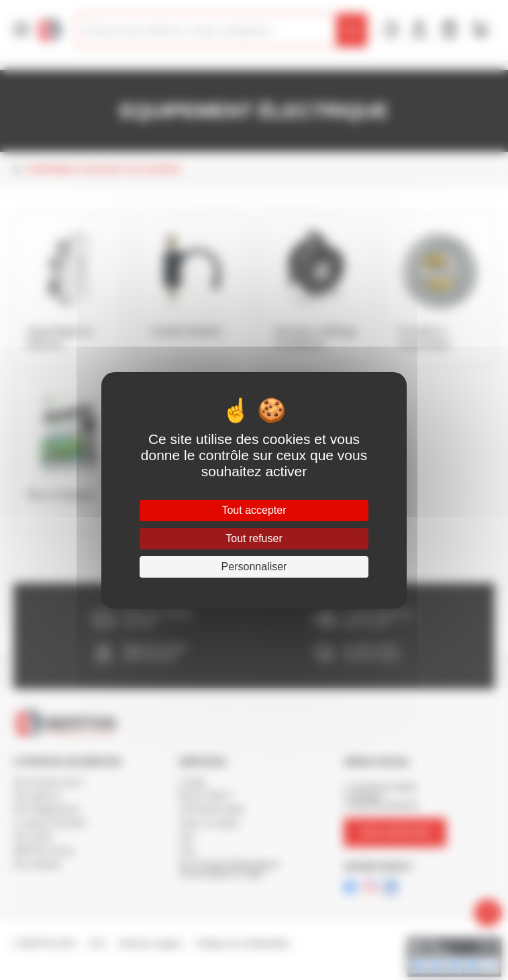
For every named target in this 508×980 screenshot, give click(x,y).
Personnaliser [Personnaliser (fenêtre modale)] (254, 567)
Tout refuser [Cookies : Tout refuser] (254, 538)
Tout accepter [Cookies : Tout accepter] (254, 510)
